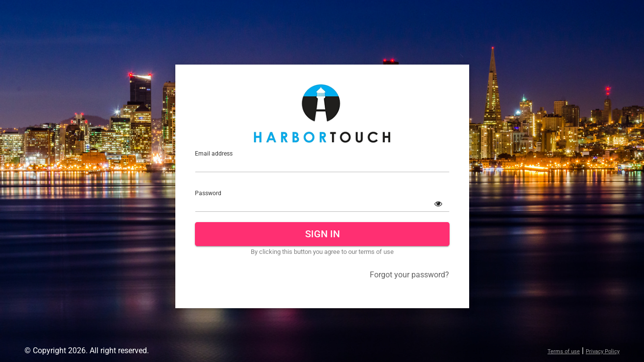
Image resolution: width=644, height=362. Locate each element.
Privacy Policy (603, 351)
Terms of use (564, 351)
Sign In (322, 234)
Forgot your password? (409, 275)
